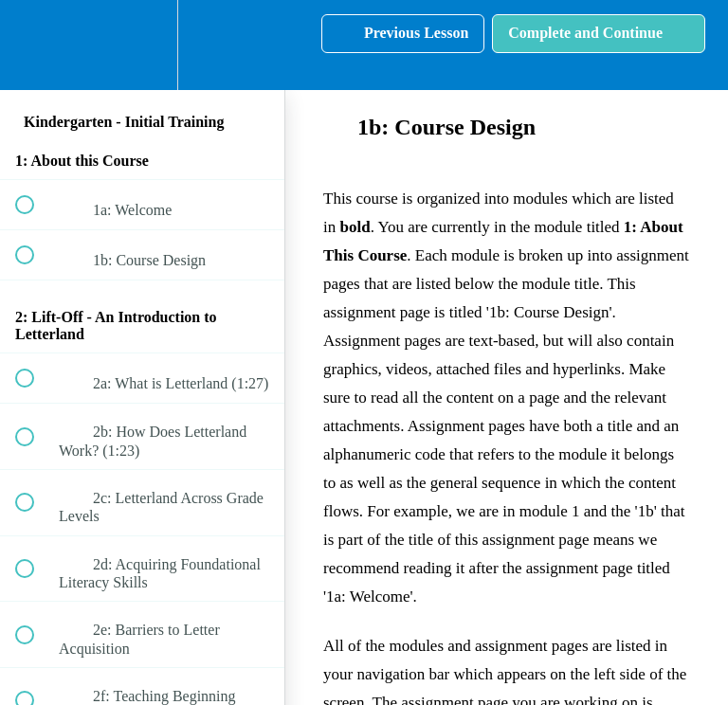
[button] (35, 45)
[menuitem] (142, 45)
